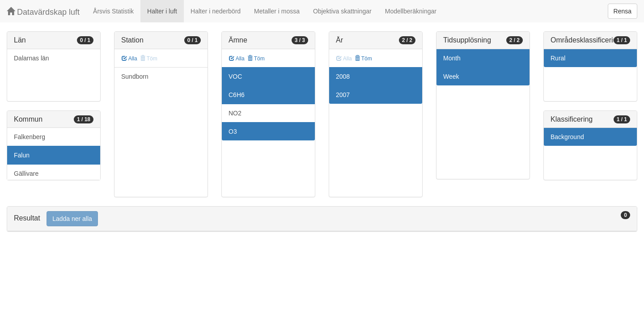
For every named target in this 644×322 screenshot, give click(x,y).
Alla (129, 59)
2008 (343, 76)
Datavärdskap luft (43, 12)
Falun (22, 155)
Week (451, 76)
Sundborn (135, 76)
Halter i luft (162, 11)
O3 (233, 131)
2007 (343, 95)
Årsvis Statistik (113, 11)
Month (452, 58)
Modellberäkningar (411, 11)
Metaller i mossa (277, 11)
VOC (235, 76)
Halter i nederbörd (216, 11)
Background (567, 137)
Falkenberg (30, 137)
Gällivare (26, 174)
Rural (558, 58)
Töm (256, 59)
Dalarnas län (32, 58)
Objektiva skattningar (342, 11)
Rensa (623, 11)
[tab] (322, 219)
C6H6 (237, 95)
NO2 (235, 113)
